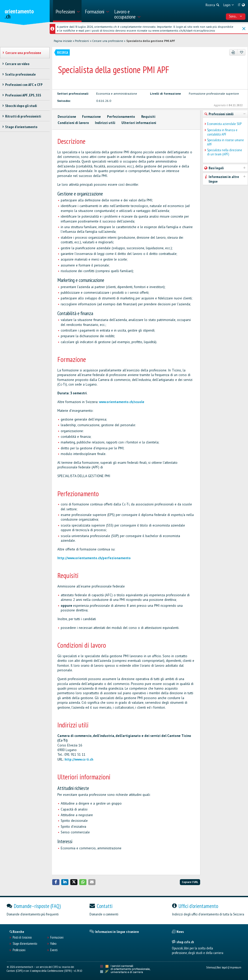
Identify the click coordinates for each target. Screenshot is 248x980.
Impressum (235, 967)
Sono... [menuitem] (236, 16)
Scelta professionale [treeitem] (20, 74)
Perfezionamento (121, 117)
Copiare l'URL (190, 882)
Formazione (91, 117)
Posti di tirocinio (22, 938)
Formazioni (57, 938)
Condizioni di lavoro (73, 123)
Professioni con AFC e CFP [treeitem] (24, 85)
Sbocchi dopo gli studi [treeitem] (21, 106)
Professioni (82, 41)
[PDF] (233, 52)
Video (53, 944)
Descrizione (67, 117)
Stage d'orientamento (25, 944)
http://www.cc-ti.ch (79, 759)
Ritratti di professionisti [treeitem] (23, 116)
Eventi (54, 950)
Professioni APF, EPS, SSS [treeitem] (23, 95)
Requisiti (148, 117)
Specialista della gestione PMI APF (151, 41)
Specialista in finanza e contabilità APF (222, 132)
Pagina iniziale (63, 41)
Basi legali (222, 967)
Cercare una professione (108, 41)
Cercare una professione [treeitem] (23, 53)
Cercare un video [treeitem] (17, 64)
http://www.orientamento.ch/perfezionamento (94, 558)
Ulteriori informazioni (139, 123)
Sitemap (211, 967)
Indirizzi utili (105, 123)
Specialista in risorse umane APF (225, 142)
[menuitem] (67, 11)
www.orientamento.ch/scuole (122, 402)
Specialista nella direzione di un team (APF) (225, 152)
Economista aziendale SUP (224, 124)
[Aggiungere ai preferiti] (241, 52)
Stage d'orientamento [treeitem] (21, 127)
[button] (56, 882)
